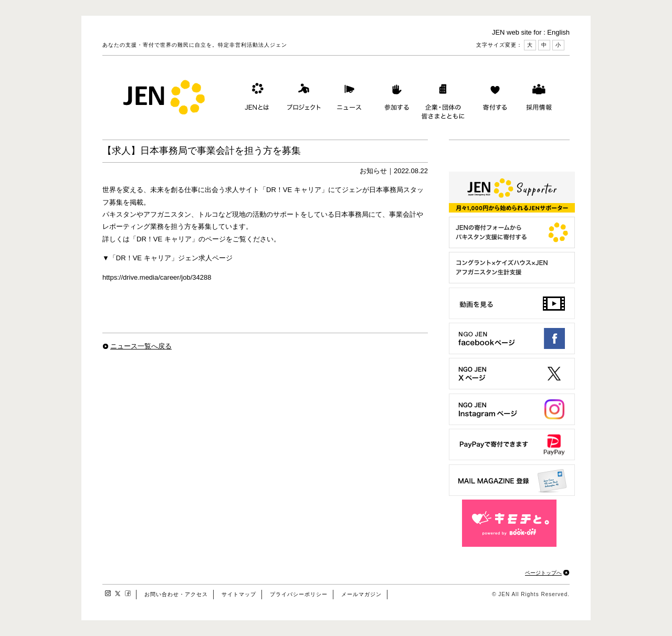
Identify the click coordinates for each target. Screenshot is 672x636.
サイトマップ (239, 594)
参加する (394, 99)
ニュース (348, 99)
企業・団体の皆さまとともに (443, 99)
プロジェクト (302, 99)
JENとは (256, 99)
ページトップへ (543, 573)
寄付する (492, 99)
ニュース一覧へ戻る (141, 346)
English (558, 32)
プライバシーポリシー (299, 594)
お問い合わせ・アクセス (176, 594)
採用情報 (539, 99)
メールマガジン (361, 594)
